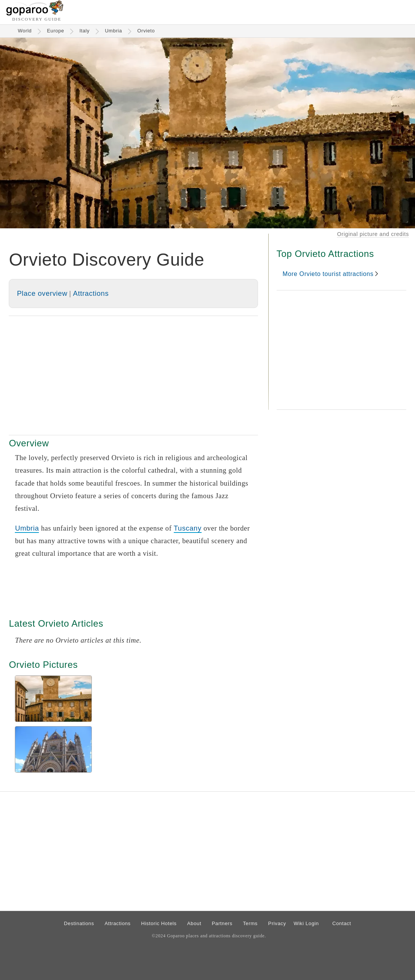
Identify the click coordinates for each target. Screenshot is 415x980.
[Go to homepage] (35, 14)
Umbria (113, 31)
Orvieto (146, 31)
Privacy (277, 923)
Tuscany (188, 528)
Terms (250, 923)
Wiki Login (306, 923)
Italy (84, 31)
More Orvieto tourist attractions (328, 274)
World (25, 31)
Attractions (91, 293)
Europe (55, 31)
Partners (222, 923)
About (194, 923)
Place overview (42, 293)
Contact (342, 923)
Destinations (79, 923)
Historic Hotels (159, 923)
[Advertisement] (134, 375)
